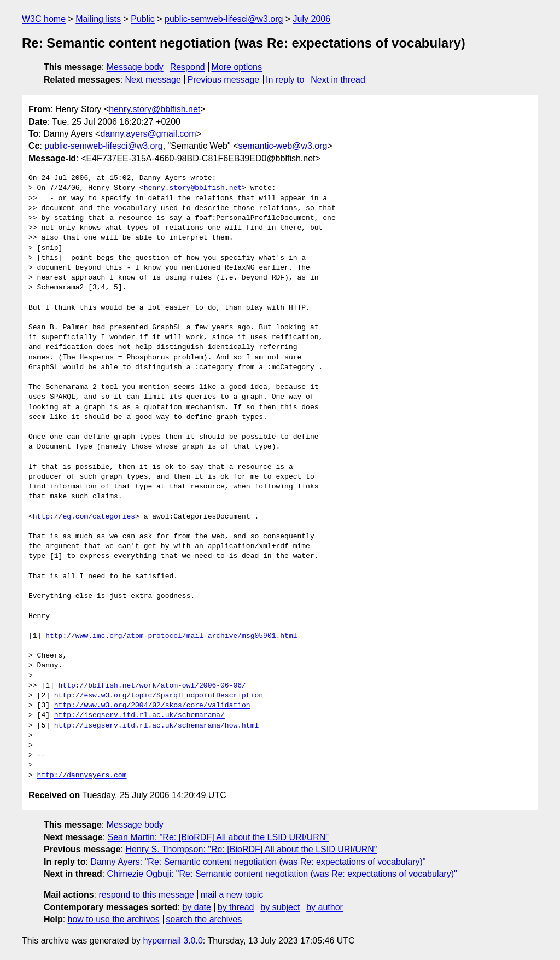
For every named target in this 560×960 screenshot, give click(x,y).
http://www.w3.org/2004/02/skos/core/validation (152, 706)
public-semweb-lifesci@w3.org (224, 19)
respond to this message (146, 895)
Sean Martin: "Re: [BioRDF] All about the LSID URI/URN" (218, 837)
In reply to (285, 80)
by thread (236, 907)
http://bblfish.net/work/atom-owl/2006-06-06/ (152, 686)
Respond (188, 67)
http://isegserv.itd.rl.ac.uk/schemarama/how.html (156, 726)
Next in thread (338, 80)
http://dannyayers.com (82, 776)
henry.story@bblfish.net (154, 109)
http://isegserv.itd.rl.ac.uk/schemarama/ (139, 715)
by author (325, 907)
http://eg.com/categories (84, 517)
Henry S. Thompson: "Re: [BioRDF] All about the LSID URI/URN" (251, 849)
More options (237, 67)
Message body (135, 67)
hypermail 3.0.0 (173, 941)
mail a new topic (232, 895)
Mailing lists (98, 19)
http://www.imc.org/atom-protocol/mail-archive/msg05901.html (171, 636)
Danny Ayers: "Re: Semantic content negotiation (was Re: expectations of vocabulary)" (258, 862)
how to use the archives (114, 919)
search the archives (204, 919)
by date (196, 907)
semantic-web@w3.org (282, 146)
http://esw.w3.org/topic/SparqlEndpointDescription (159, 696)
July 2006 (312, 19)
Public (143, 19)
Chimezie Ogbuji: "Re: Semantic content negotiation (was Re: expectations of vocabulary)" (282, 874)
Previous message (224, 80)
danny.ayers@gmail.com (148, 134)
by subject (280, 907)
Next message (153, 80)
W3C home (44, 19)
